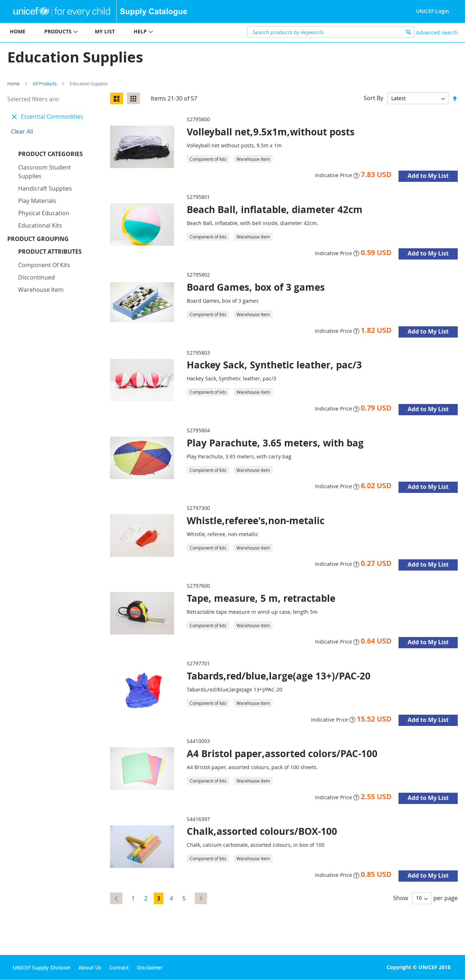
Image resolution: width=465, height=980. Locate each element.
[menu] (116, 32)
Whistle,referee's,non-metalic (256, 520)
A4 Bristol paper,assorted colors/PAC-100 (282, 754)
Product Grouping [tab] (49, 167)
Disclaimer (150, 967)
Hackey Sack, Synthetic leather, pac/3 (274, 365)
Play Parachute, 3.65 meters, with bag (275, 443)
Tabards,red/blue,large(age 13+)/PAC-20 (279, 676)
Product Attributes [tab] (50, 179)
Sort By (373, 98)
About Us (90, 967)
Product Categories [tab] (50, 154)
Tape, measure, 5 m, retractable (261, 598)
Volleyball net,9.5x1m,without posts (271, 132)
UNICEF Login (432, 11)
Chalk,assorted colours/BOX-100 (262, 831)
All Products (45, 83)
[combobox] (331, 32)
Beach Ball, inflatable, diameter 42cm (275, 209)
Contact (119, 967)
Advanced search (437, 32)
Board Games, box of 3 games (256, 287)
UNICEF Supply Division (42, 967)
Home (13, 83)
